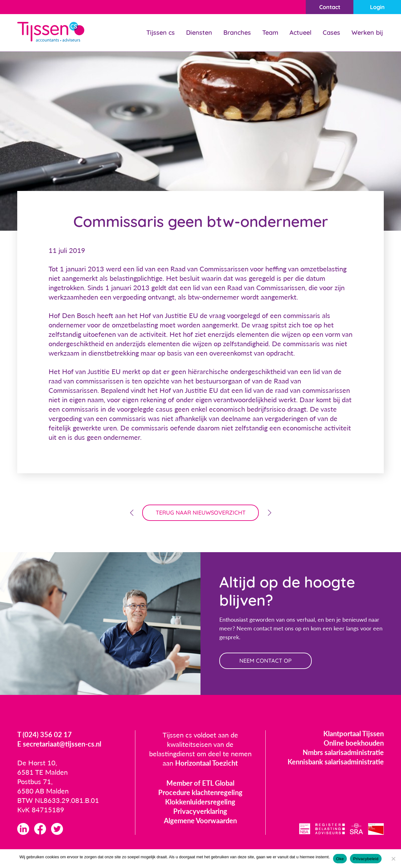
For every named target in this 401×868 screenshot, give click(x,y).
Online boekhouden (354, 743)
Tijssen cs (161, 32)
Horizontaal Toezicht (206, 763)
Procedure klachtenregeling (200, 792)
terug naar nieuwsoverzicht (201, 513)
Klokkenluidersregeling (200, 802)
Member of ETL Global (200, 783)
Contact (330, 7)
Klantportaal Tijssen (354, 734)
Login (377, 7)
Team (270, 32)
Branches (237, 32)
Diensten (199, 32)
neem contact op (266, 661)
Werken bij (367, 32)
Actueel (300, 32)
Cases (331, 32)
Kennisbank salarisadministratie (336, 762)
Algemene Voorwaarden (200, 821)
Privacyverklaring (200, 811)
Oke (340, 859)
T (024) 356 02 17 (44, 734)
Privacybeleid (366, 859)
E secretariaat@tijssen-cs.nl (59, 744)
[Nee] (393, 859)
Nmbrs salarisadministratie (343, 752)
